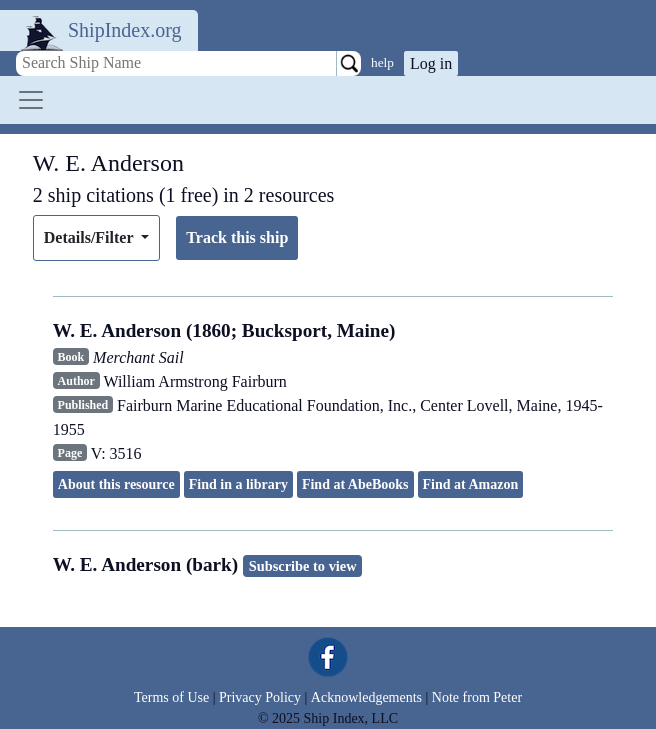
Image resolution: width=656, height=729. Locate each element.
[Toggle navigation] (31, 100)
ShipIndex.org (125, 30)
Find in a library (238, 484)
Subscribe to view (303, 566)
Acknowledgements (366, 697)
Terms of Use (171, 697)
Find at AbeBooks (355, 484)
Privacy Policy (260, 697)
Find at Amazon (471, 484)
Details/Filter (90, 237)
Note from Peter (477, 697)
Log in (431, 63)
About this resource (116, 484)
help (382, 62)
